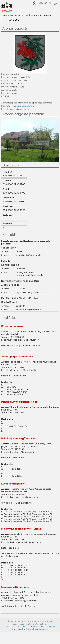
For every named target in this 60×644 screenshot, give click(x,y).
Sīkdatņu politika (38, 626)
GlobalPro (41, 624)
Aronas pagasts (43, 15)
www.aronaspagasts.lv (23, 106)
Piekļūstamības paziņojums (35, 629)
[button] (55, 3)
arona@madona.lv (20, 109)
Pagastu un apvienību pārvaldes (18, 15)
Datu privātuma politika (16, 626)
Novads (7, 11)
